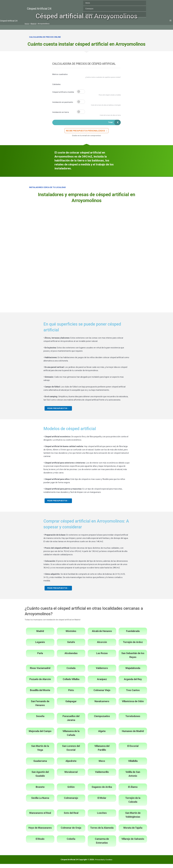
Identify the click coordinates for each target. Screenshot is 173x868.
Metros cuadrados (60, 74)
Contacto (89, 14)
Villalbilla (133, 765)
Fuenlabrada (133, 635)
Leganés (40, 646)
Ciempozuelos (102, 720)
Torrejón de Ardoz (133, 646)
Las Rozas (102, 657)
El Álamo (133, 791)
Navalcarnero (102, 705)
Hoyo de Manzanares (40, 832)
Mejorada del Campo (40, 735)
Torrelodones (133, 720)
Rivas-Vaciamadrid (40, 672)
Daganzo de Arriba (102, 791)
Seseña (40, 720)
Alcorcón (102, 646)
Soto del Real (71, 817)
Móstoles (71, 635)
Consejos (89, 9)
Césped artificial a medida (63, 92)
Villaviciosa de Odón (133, 705)
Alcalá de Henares (102, 635)
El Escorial (133, 750)
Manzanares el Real (40, 817)
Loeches (102, 817)
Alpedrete (71, 765)
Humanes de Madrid (133, 735)
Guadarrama (40, 765)
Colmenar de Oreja (71, 832)
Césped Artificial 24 (39, 9)
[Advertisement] (86, 223)
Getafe (71, 646)
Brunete (40, 791)
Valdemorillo (102, 776)
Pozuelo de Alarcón (40, 683)
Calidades (56, 84)
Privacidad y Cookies (104, 864)
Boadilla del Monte (40, 694)
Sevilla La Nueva (40, 802)
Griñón (71, 791)
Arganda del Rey (133, 683)
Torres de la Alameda (102, 832)
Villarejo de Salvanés (133, 843)
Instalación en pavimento (63, 102)
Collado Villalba (71, 683)
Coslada (71, 672)
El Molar (102, 802)
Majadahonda (133, 672)
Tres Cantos (133, 694)
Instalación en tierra (61, 112)
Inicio (88, 3)
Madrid (40, 635)
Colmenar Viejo (102, 694)
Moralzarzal (71, 776)
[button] (87, 132)
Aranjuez (102, 683)
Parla (40, 657)
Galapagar (71, 705)
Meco (102, 765)
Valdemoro (102, 672)
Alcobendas (71, 657)
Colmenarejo (71, 802)
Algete (102, 735)
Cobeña (71, 843)
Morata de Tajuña (133, 832)
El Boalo (40, 843)
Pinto (71, 694)
